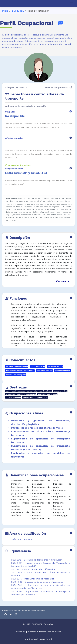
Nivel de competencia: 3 (59, 87)
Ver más (63, 281)
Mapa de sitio (46, 639)
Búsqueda (18, 11)
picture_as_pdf (61, 23)
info (71, 111)
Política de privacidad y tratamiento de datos (38, 632)
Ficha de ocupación (38, 11)
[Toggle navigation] (71, 4)
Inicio (5, 11)
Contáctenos (30, 639)
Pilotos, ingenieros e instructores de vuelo (37, 428)
